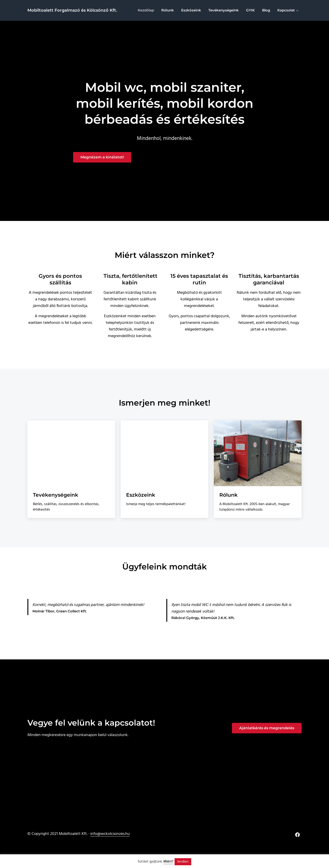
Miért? (168, 862)
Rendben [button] (183, 862)
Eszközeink (141, 496)
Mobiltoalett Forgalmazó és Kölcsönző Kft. (72, 11)
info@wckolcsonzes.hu (110, 834)
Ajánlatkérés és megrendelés (267, 728)
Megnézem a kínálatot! (102, 158)
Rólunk (229, 496)
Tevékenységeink (56, 496)
